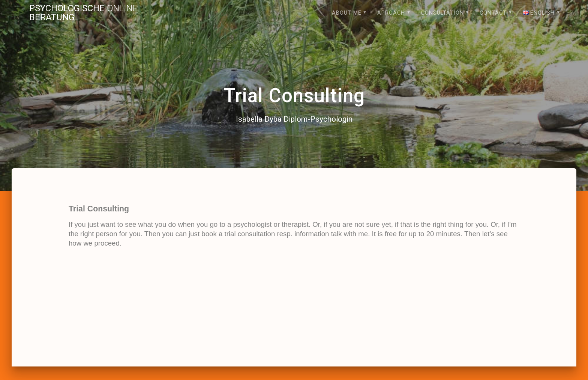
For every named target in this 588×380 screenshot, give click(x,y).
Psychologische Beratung (83, 13)
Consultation (442, 13)
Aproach (391, 13)
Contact (493, 13)
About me (347, 13)
